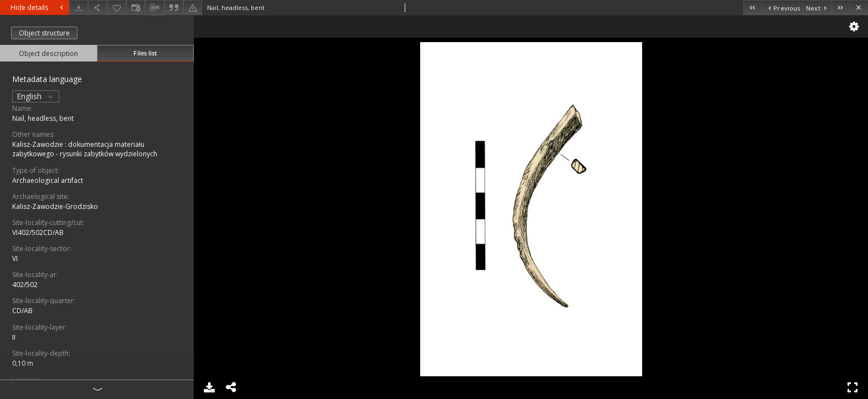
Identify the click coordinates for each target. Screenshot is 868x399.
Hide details (38, 7)
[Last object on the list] (841, 7)
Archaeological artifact (48, 180)
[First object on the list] (753, 7)
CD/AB (22, 311)
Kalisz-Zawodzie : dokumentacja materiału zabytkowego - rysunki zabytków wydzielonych (85, 149)
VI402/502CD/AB (38, 232)
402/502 (25, 285)
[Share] (97, 7)
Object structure (44, 33)
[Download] (79, 7)
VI (15, 259)
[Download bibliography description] (154, 8)
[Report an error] (193, 7)
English (36, 96)
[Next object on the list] (817, 7)
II (14, 337)
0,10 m (23, 363)
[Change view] (136, 7)
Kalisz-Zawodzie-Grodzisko (55, 206)
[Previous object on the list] (782, 7)
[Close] (859, 7)
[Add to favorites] (117, 7)
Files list (145, 53)
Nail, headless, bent (43, 118)
